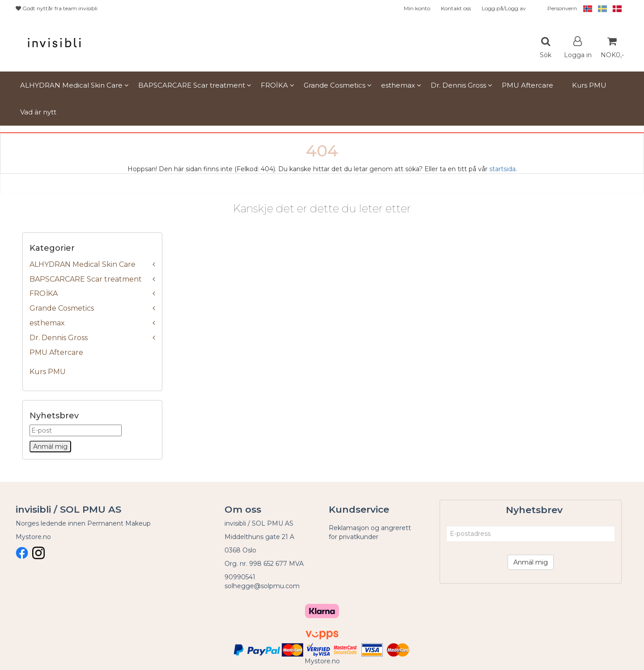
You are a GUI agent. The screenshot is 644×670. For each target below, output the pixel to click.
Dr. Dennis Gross (59, 338)
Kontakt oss (456, 8)
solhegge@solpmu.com (262, 586)
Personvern (562, 8)
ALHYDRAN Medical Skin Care (83, 264)
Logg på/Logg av (504, 8)
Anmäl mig (531, 562)
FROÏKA (44, 293)
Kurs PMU (48, 372)
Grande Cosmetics (62, 308)
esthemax (47, 323)
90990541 (240, 577)
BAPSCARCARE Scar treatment (86, 279)
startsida (502, 169)
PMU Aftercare (56, 352)
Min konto (417, 8)
